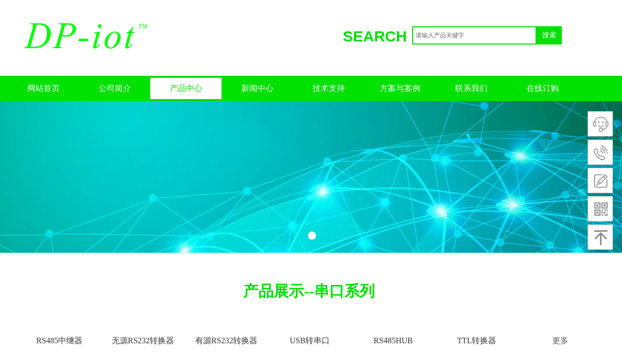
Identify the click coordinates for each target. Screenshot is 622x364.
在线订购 (543, 88)
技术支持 (329, 88)
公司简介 (115, 88)
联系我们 (471, 88)
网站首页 (43, 88)
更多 (560, 340)
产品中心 (186, 88)
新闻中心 (257, 88)
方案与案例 (400, 88)
